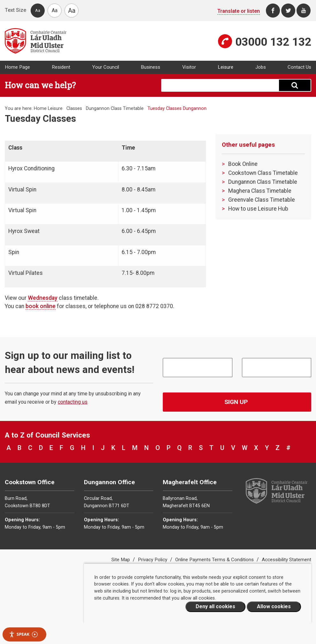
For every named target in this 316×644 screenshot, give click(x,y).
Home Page (17, 67)
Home (40, 109)
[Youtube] (304, 11)
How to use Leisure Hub (258, 209)
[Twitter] (288, 11)
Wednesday (43, 298)
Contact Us (299, 67)
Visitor (189, 67)
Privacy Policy (153, 560)
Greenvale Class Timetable (262, 200)
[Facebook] (273, 11)
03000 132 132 (273, 42)
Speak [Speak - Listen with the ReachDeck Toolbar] (23, 634)
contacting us (73, 402)
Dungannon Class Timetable (115, 109)
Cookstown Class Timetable (263, 173)
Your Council (106, 67)
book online (41, 306)
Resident (61, 67)
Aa (38, 10)
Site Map (121, 560)
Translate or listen (239, 11)
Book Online (243, 164)
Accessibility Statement (286, 560)
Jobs (261, 67)
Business (150, 67)
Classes (74, 109)
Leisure (226, 67)
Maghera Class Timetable (260, 191)
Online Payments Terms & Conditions (215, 560)
